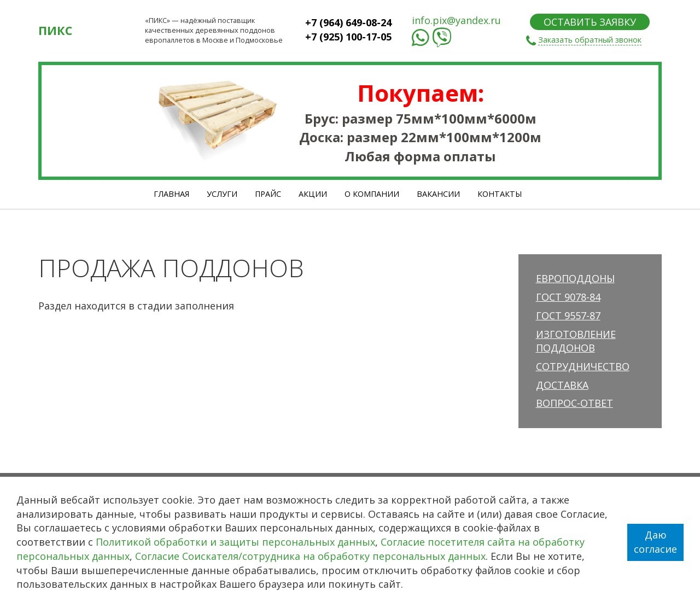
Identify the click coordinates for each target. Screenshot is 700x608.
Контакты (500, 194)
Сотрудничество (583, 366)
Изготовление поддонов (576, 341)
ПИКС (55, 30)
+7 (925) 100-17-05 (348, 37)
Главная (171, 194)
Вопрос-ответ (574, 403)
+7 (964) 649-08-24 (348, 22)
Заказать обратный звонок (590, 40)
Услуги (222, 194)
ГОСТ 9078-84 (568, 297)
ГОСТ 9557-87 (568, 315)
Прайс (268, 194)
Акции (313, 194)
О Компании (372, 194)
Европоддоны (575, 278)
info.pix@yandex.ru (456, 20)
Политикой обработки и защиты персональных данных (235, 542)
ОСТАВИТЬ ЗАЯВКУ (590, 22)
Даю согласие (655, 542)
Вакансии (438, 194)
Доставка (562, 385)
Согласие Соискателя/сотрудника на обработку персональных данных (310, 556)
